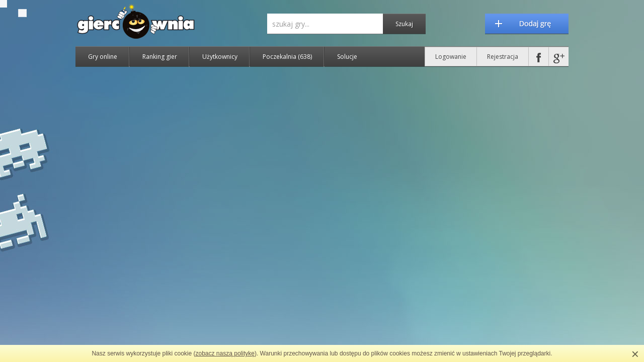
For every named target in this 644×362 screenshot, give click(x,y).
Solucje (347, 57)
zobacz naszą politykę (225, 353)
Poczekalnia (287, 57)
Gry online (103, 57)
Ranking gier (160, 57)
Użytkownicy (220, 57)
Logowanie (451, 57)
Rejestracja (503, 57)
